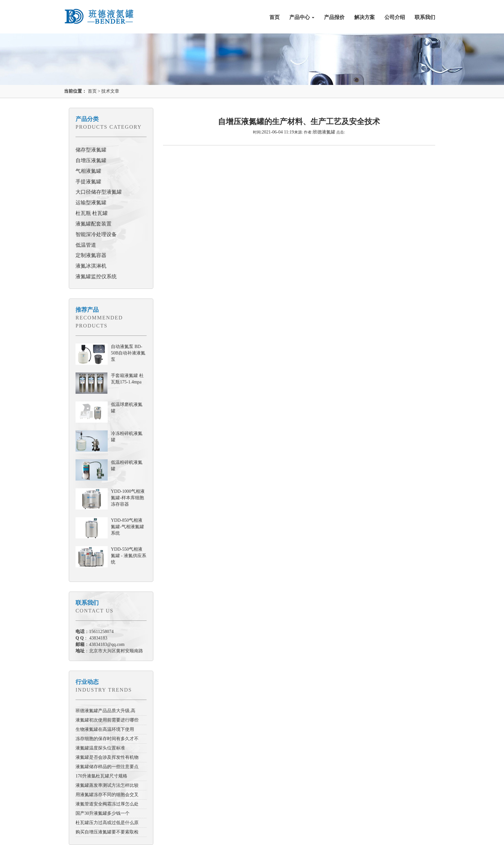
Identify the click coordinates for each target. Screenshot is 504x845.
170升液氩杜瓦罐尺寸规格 (101, 776)
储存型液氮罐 (91, 150)
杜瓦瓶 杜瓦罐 (92, 213)
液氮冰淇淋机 (91, 266)
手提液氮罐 (88, 182)
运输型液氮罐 (91, 202)
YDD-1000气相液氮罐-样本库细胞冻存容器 (128, 498)
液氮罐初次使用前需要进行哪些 (107, 720)
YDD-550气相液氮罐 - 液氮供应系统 (129, 556)
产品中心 (302, 17)
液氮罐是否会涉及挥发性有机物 (107, 757)
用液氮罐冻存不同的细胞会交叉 (107, 795)
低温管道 (86, 245)
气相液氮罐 (88, 171)
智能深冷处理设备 (96, 234)
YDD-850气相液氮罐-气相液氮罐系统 (127, 527)
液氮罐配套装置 (94, 224)
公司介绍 (395, 17)
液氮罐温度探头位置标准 (100, 748)
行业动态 (87, 682)
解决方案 (364, 17)
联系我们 (425, 17)
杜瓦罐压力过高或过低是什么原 (107, 823)
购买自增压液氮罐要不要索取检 (107, 832)
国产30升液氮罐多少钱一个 (103, 813)
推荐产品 (87, 310)
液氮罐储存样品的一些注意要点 (107, 767)
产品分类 (87, 119)
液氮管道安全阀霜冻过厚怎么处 (107, 804)
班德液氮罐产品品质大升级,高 (105, 711)
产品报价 (334, 17)
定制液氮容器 (91, 255)
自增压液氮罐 (91, 160)
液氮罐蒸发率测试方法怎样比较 (107, 785)
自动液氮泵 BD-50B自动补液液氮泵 (128, 353)
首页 (274, 17)
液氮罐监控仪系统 (96, 276)
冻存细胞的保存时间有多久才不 (107, 739)
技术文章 (110, 91)
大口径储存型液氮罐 (99, 192)
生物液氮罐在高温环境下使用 (105, 729)
